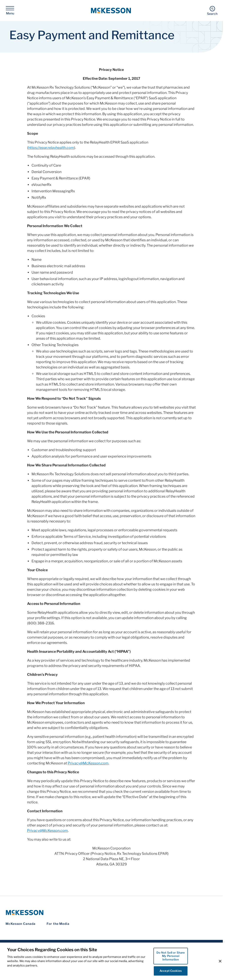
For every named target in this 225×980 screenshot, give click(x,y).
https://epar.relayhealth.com (51, 148)
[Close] (220, 961)
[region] (112, 961)
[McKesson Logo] (111, 913)
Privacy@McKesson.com (88, 763)
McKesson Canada (21, 924)
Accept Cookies (171, 971)
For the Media (58, 924)
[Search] (212, 11)
